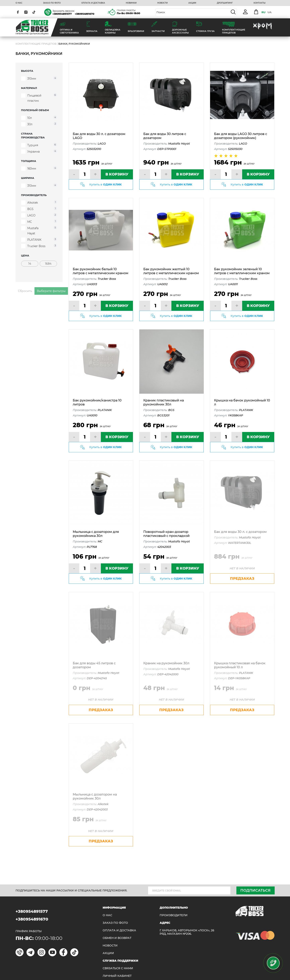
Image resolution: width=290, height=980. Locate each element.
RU (263, 12)
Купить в (106, 184)
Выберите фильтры (51, 291)
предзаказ (242, 579)
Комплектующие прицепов (36, 44)
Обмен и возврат (117, 938)
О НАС (19, 3)
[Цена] (30, 264)
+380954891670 (85, 14)
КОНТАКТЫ (260, 3)
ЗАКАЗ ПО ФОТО (52, 3)
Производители (174, 915)
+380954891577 (62, 14)
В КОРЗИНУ (117, 174)
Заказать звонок (63, 11)
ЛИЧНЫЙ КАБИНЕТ (117, 976)
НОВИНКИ (131, 3)
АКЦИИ (192, 3)
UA (270, 12)
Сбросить (25, 291)
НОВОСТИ (162, 3)
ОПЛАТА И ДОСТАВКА (93, 3)
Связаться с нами (118, 968)
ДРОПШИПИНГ (225, 3)
